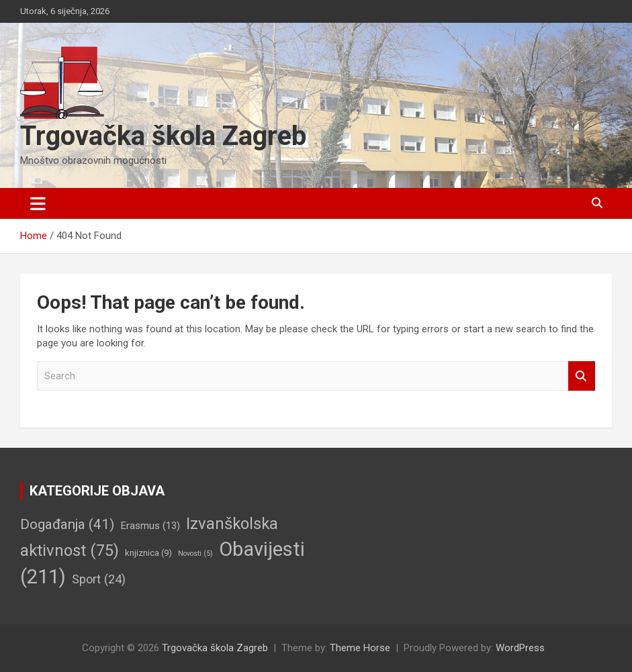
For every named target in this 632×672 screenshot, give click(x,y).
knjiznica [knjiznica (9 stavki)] (148, 553)
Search (582, 376)
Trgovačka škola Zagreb (163, 136)
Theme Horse (360, 648)
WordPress (520, 648)
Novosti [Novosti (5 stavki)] (195, 554)
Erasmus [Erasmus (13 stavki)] (150, 526)
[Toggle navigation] (38, 203)
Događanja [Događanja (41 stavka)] (67, 524)
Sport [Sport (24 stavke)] (99, 579)
